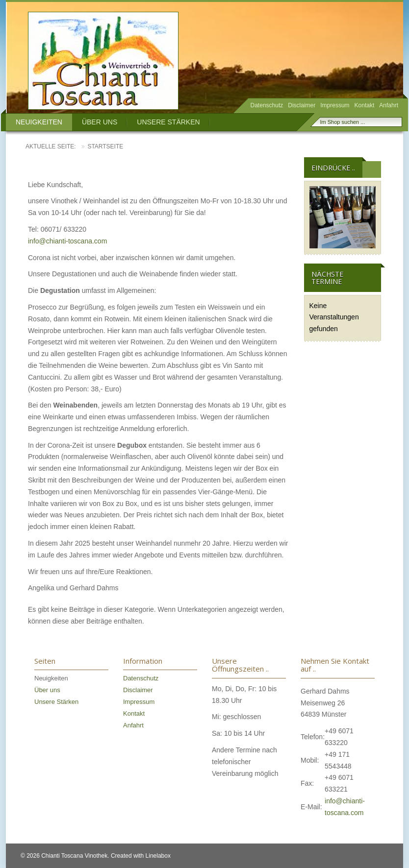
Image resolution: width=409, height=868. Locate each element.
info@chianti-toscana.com (67, 241)
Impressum (335, 105)
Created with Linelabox (141, 856)
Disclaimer (302, 105)
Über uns (100, 122)
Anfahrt (389, 105)
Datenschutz (267, 105)
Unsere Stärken (168, 122)
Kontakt (365, 105)
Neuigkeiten (39, 122)
